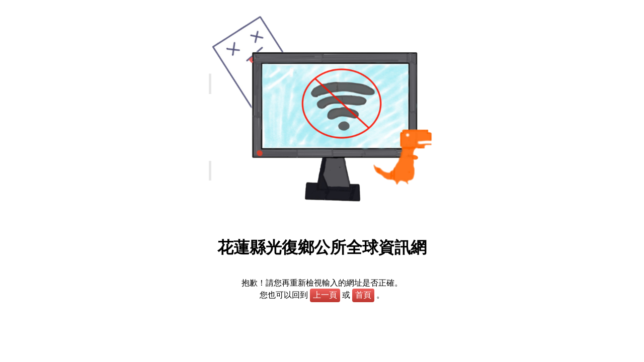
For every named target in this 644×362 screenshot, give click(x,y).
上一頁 (325, 295)
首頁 (363, 295)
